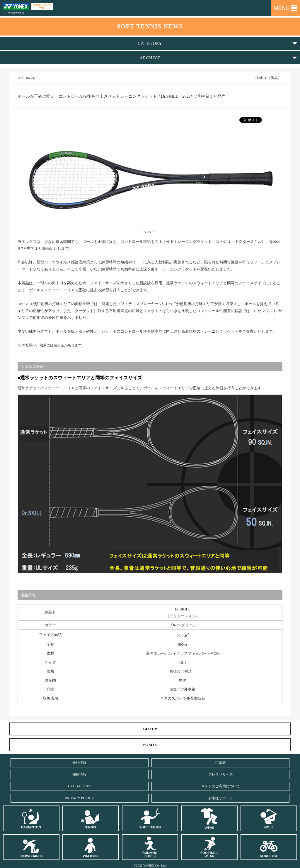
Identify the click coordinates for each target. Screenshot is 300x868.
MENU (285, 8)
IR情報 (221, 763)
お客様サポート (221, 798)
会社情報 (79, 763)
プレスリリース (221, 774)
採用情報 (79, 774)
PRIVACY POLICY (79, 798)
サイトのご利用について (221, 786)
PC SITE (150, 745)
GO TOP (150, 729)
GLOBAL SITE (80, 786)
